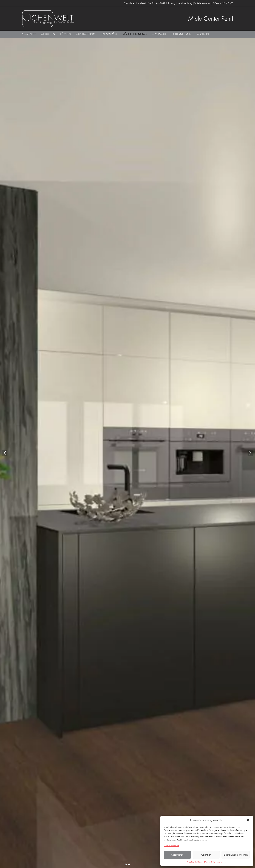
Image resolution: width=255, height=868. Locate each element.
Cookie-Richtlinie (195, 862)
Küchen (66, 34)
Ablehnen (206, 855)
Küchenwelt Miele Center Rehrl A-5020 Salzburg (73, 19)
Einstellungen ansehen (236, 855)
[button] (248, 820)
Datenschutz (209, 862)
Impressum (221, 862)
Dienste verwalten (171, 846)
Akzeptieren (177, 855)
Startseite (29, 34)
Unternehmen (182, 34)
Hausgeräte (109, 34)
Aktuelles (48, 34)
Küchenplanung (135, 34)
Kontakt (203, 34)
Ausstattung (86, 34)
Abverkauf (159, 34)
